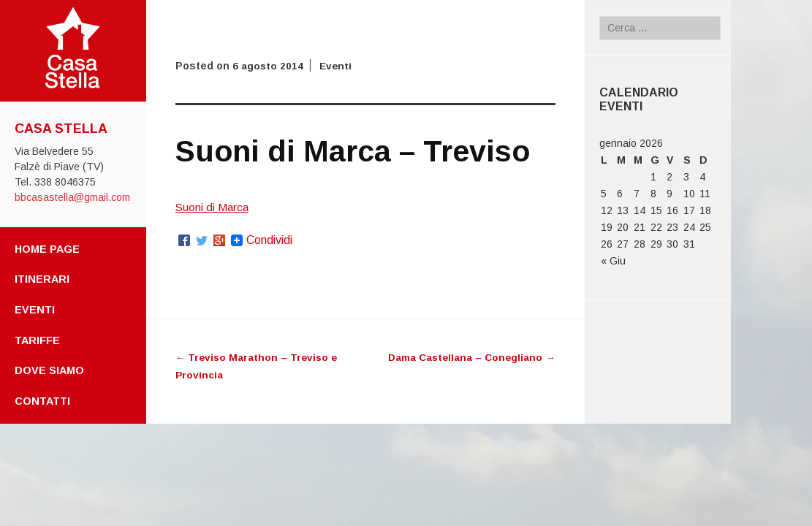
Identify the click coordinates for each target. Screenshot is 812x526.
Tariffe (37, 340)
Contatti (42, 401)
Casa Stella (61, 129)
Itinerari (42, 279)
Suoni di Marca (213, 207)
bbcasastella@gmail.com (72, 197)
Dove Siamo (49, 370)
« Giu (613, 261)
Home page (47, 249)
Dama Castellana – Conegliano (470, 357)
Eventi (35, 310)
